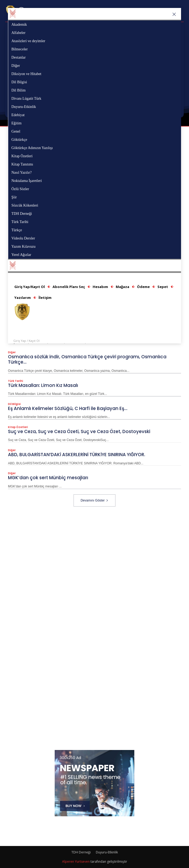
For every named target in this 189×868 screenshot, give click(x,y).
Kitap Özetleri (18, 428)
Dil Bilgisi (14, 404)
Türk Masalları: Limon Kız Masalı (43, 385)
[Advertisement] (98, 544)
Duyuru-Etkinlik (107, 852)
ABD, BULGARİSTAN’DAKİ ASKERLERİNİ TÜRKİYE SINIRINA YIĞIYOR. (77, 455)
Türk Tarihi (16, 381)
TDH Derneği (81, 852)
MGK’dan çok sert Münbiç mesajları (48, 478)
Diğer (12, 353)
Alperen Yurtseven (76, 862)
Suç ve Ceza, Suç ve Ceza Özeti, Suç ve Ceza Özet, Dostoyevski (79, 432)
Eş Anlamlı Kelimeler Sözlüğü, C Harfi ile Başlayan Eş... (68, 409)
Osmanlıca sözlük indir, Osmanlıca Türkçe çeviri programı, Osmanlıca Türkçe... (87, 360)
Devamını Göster (95, 500)
